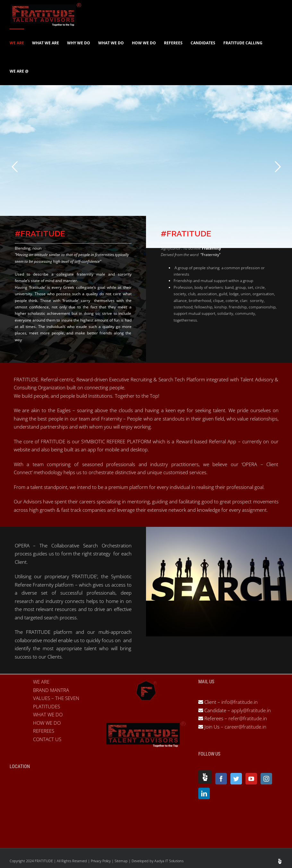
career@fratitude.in (245, 727)
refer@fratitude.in (248, 718)
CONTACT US (47, 739)
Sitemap (122, 861)
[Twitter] (236, 779)
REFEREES (44, 731)
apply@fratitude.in (251, 710)
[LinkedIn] (204, 793)
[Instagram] (266, 779)
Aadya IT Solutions (169, 861)
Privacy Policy (101, 861)
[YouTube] (251, 779)
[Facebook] (221, 779)
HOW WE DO (47, 723)
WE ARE (41, 682)
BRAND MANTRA (51, 690)
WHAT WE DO (48, 714)
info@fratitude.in (239, 702)
